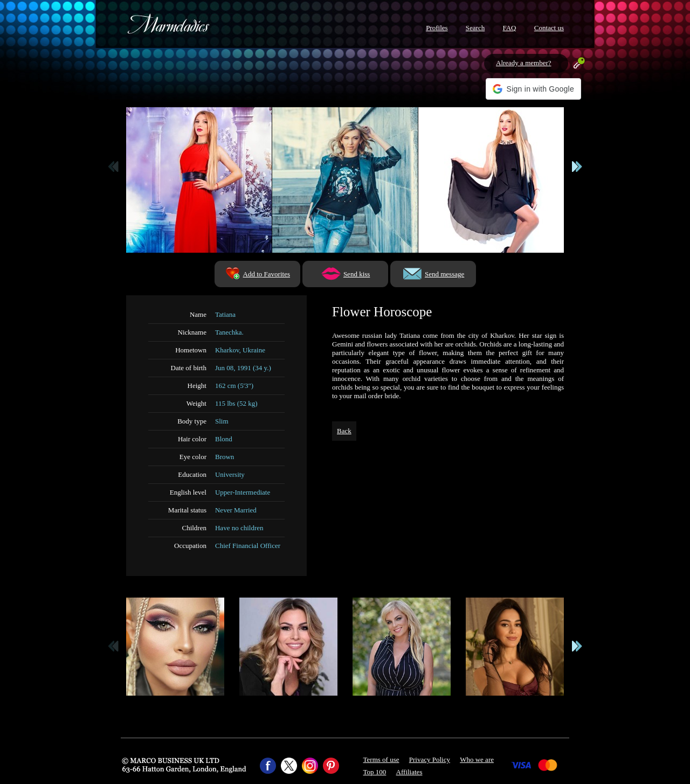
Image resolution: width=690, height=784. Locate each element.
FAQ (509, 28)
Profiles (437, 28)
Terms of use (381, 759)
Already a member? (524, 63)
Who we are (477, 759)
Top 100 (375, 772)
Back (344, 431)
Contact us (549, 28)
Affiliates (409, 772)
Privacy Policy (430, 759)
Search (475, 28)
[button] (533, 89)
